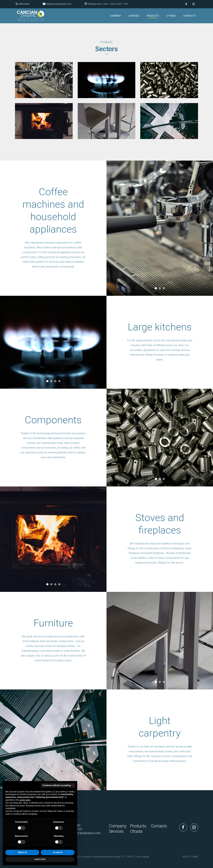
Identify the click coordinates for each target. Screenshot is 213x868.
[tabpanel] (160, 228)
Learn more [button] (40, 859)
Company (116, 16)
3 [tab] (164, 288)
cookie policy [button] (25, 800)
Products (153, 16)
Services (134, 16)
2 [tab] (160, 288)
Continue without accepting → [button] (58, 785)
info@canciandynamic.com (59, 4)
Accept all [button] (58, 852)
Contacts (189, 16)
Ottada (171, 16)
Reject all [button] (22, 852)
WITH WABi (190, 857)
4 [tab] (59, 381)
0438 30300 (24, 4)
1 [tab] (156, 288)
